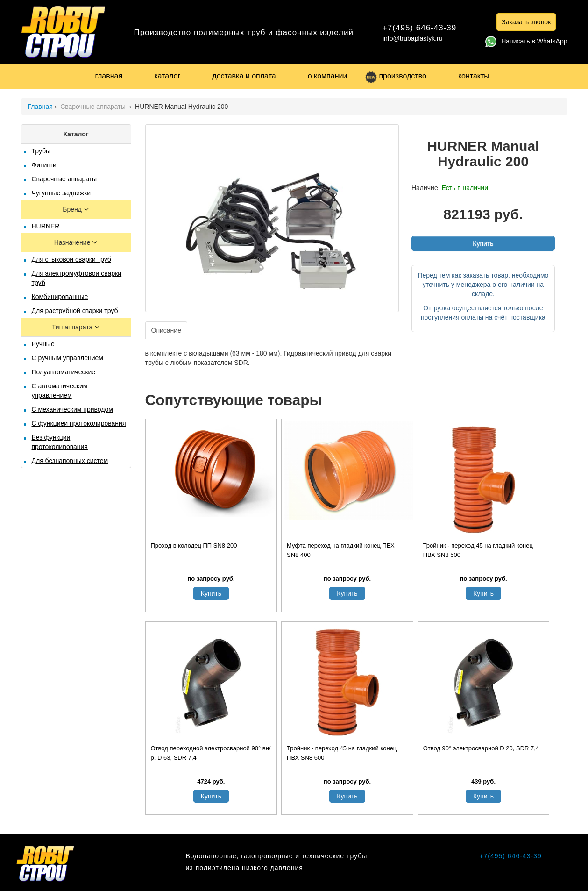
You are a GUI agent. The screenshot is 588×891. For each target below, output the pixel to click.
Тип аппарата (73, 327)
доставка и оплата (244, 76)
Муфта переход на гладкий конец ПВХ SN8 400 (341, 550)
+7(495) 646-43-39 (419, 28)
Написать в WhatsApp (526, 41)
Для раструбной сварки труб (75, 311)
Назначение (73, 242)
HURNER (46, 226)
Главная (40, 107)
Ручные (43, 344)
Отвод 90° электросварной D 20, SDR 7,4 (481, 748)
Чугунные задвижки (61, 193)
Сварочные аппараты (94, 107)
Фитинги (44, 165)
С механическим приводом (72, 409)
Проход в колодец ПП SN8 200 (194, 545)
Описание (166, 330)
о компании (328, 76)
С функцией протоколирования (79, 423)
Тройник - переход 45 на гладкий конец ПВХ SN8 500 (478, 550)
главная (109, 76)
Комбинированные (60, 297)
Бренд (73, 209)
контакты (474, 76)
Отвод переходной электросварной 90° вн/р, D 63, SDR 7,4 (211, 753)
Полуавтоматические (64, 372)
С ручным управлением (67, 358)
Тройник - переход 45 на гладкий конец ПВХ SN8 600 (342, 753)
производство (396, 76)
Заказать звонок (526, 22)
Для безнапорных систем (70, 461)
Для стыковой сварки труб (71, 259)
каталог (167, 76)
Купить (483, 243)
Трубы (41, 151)
